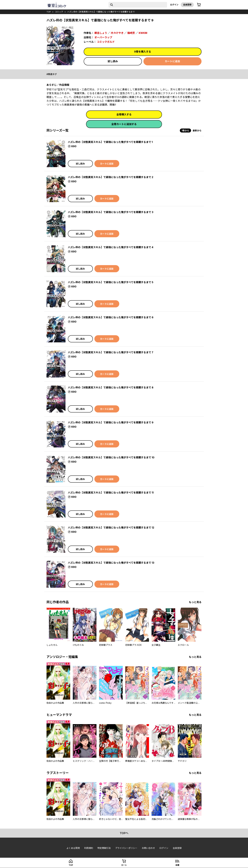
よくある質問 (73, 848)
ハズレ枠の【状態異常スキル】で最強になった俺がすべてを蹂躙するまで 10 (111, 457)
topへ (124, 833)
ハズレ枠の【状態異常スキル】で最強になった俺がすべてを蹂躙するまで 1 (110, 142)
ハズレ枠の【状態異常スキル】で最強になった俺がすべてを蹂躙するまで (101, 12)
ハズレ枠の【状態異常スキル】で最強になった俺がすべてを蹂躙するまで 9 (111, 422)
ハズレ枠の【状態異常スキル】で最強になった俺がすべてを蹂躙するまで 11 (111, 493)
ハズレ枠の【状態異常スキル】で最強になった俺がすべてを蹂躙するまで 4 (111, 247)
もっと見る (195, 602)
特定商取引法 (104, 848)
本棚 (177, 865)
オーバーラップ (103, 37)
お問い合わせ (148, 848)
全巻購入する (124, 114)
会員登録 (187, 5)
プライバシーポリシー (126, 848)
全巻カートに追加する (124, 124)
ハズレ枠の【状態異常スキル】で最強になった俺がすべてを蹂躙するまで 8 (111, 387)
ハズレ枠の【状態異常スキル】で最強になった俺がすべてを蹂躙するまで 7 (111, 352)
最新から (197, 131)
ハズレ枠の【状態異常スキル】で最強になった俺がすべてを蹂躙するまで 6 (111, 317)
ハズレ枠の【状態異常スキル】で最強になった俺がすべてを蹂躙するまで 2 (111, 177)
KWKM (143, 33)
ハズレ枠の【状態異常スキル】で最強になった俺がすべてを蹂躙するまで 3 (111, 212)
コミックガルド (106, 42)
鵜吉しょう (101, 33)
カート (124, 865)
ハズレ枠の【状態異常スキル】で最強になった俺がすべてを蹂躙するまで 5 (111, 282)
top (49, 12)
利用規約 (89, 848)
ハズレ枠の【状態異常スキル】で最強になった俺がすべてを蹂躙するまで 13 (111, 563)
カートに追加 (172, 61)
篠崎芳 (131, 33)
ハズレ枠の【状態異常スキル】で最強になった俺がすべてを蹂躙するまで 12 (111, 528)
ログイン (174, 5)
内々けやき (117, 33)
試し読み (113, 61)
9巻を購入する (143, 52)
